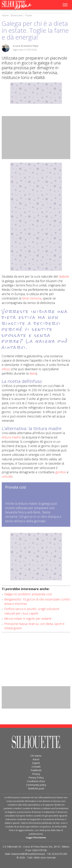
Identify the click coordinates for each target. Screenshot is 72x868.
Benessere (17, 15)
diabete (64, 276)
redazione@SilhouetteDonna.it (28, 854)
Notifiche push (36, 788)
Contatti (36, 767)
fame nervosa (32, 298)
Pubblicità (36, 770)
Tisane (28, 15)
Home (5, 15)
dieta (32, 373)
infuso (6, 369)
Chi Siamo (36, 756)
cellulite (7, 476)
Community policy (36, 785)
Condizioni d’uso (36, 781)
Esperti (36, 763)
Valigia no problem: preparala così (28, 594)
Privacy (36, 774)
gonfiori (61, 472)
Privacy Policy (36, 778)
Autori (36, 759)
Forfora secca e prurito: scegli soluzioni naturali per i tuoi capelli (32, 611)
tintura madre (11, 437)
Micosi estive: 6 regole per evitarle (28, 619)
